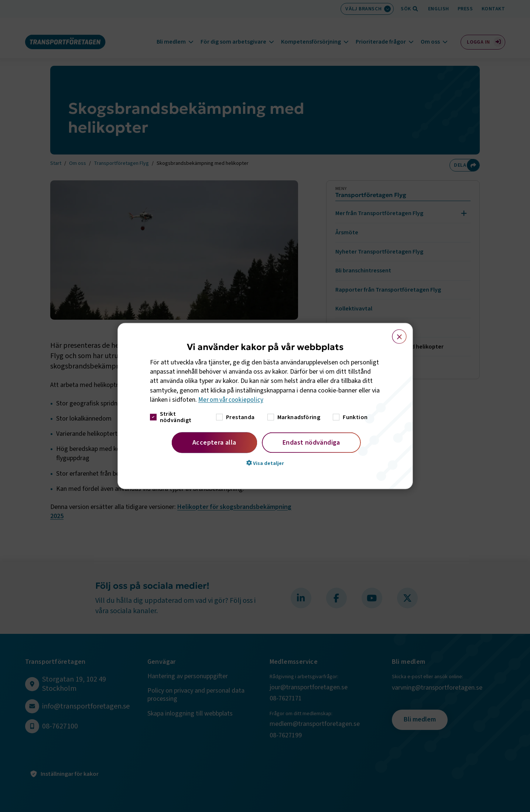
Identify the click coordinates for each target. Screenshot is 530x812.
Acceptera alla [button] (214, 443)
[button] (265, 463)
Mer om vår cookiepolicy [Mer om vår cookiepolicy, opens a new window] (232, 400)
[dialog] (265, 406)
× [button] (395, 333)
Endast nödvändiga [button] (311, 443)
